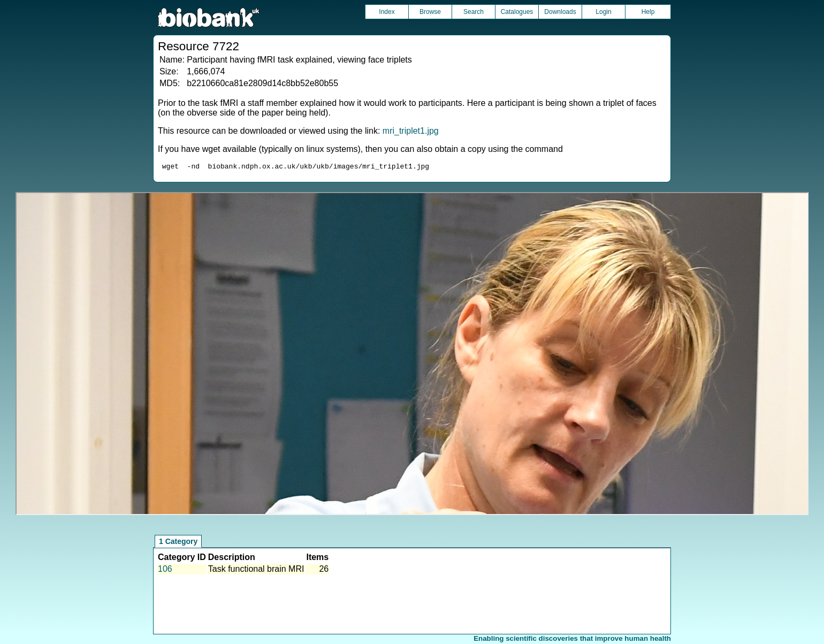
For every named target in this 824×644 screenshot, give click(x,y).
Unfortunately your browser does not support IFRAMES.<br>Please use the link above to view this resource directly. (412, 355)
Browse (430, 12)
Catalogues (517, 12)
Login (603, 12)
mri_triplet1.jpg (411, 131)
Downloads (560, 12)
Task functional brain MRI (256, 570)
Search (474, 12)
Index (387, 12)
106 (165, 570)
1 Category (178, 543)
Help (648, 12)
